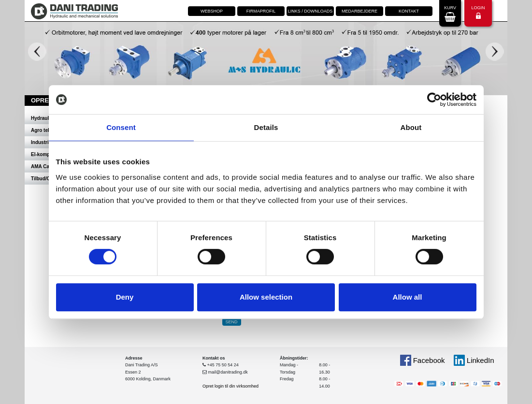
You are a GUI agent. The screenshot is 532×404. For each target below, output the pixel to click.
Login (478, 12)
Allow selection (266, 297)
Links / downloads (310, 11)
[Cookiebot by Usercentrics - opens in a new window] (434, 100)
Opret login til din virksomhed (230, 386)
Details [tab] (266, 127)
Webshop (212, 11)
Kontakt (409, 11)
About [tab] (411, 127)
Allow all (408, 297)
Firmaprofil (261, 11)
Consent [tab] (121, 127)
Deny (125, 297)
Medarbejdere (359, 11)
